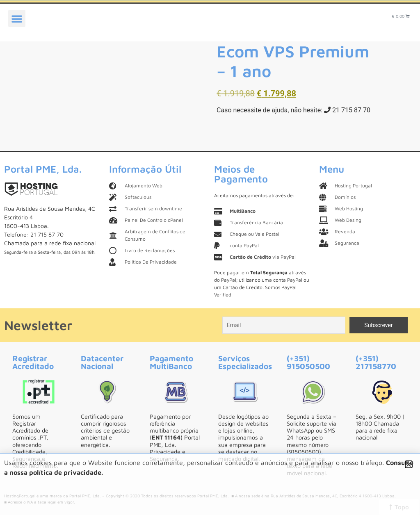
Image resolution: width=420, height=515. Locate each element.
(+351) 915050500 (308, 362)
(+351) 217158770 (376, 362)
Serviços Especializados (245, 362)
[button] (17, 18)
